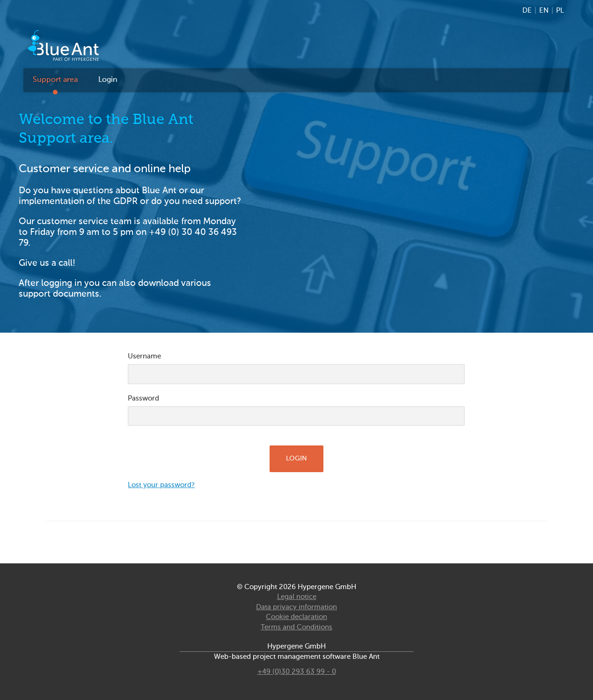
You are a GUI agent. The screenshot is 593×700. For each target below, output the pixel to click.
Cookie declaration (296, 617)
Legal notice (297, 597)
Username (144, 356)
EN (544, 11)
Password (143, 398)
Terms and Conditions (296, 627)
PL (560, 11)
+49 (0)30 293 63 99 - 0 (297, 672)
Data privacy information (296, 607)
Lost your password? (161, 485)
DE (527, 11)
